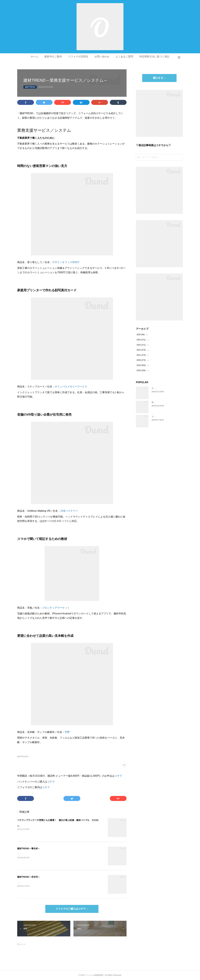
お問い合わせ (102, 57)
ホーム (34, 57)
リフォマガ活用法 (78, 57)
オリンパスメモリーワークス (71, 387)
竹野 (67, 732)
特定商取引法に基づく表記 (154, 57)
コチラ (118, 776)
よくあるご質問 (124, 57)
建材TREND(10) (23, 757)
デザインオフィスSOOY (66, 262)
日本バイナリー (69, 511)
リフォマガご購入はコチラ (71, 909)
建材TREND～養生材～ (29, 848)
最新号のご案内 (53, 57)
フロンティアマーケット (56, 608)
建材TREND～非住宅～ (29, 877)
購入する (158, 78)
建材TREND (30, 87)
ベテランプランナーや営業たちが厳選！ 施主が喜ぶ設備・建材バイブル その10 (58, 820)
